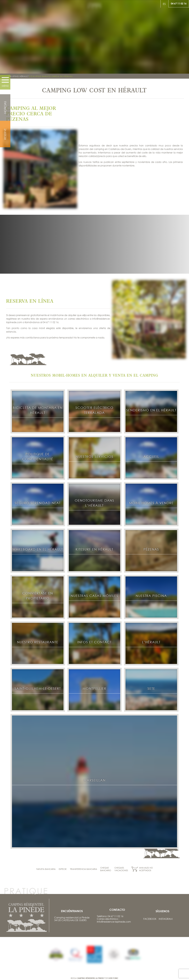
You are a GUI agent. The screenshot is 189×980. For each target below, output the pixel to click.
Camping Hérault (18, 76)
